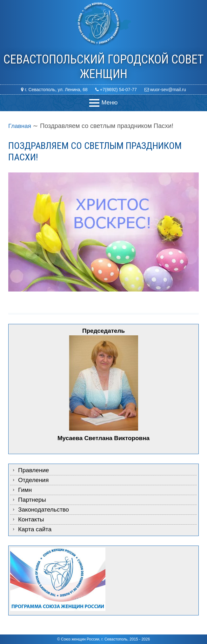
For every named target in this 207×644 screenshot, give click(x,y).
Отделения (34, 480)
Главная (20, 126)
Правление (34, 470)
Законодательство (45, 510)
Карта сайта (36, 529)
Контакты (32, 520)
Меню (110, 102)
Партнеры (33, 500)
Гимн (25, 490)
